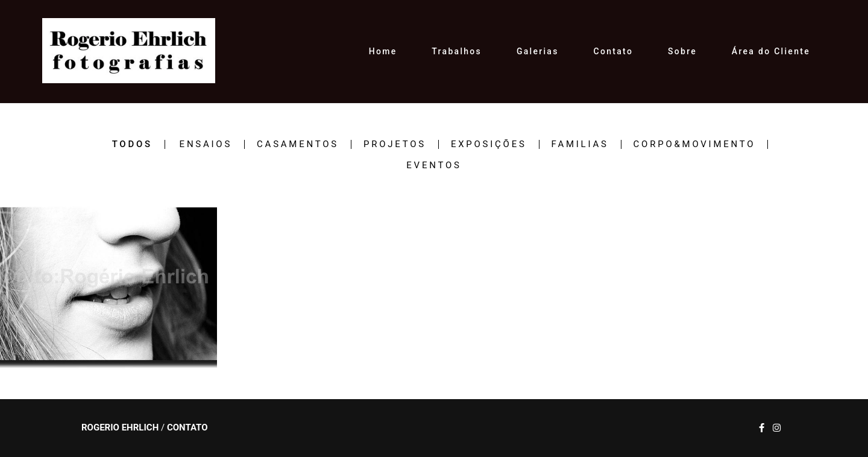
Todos (132, 144)
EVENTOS (434, 165)
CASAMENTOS (298, 144)
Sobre (682, 51)
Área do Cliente (771, 51)
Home (383, 51)
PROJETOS (395, 144)
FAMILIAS (580, 144)
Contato (614, 51)
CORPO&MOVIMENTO (695, 144)
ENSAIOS (206, 144)
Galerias (538, 51)
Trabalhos (457, 51)
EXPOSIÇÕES (489, 144)
